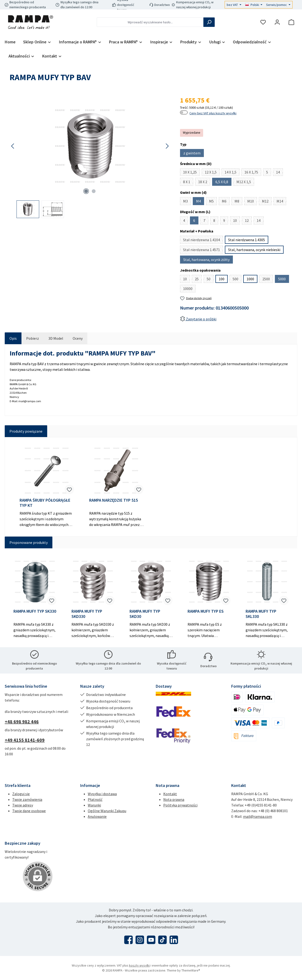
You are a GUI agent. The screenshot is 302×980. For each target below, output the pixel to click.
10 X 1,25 (191, 173)
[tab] (13, 338)
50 (210, 280)
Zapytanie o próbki (198, 319)
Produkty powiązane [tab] (26, 431)
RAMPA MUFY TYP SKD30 (145, 614)
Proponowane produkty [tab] (29, 542)
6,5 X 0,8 (223, 183)
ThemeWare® (191, 970)
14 (279, 173)
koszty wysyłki (139, 965)
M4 (200, 202)
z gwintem (194, 154)
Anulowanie (97, 816)
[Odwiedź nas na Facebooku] (128, 940)
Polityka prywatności (180, 805)
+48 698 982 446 (22, 722)
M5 (213, 202)
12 (248, 221)
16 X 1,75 (253, 173)
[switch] (184, 112)
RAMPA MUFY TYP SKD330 (87, 614)
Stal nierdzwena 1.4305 (247, 240)
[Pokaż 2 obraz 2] (94, 191)
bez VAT (233, 5)
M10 (252, 202)
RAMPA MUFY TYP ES (206, 611)
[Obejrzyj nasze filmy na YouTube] (151, 940)
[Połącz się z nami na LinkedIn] (174, 940)
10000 (189, 289)
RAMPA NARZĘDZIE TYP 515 (113, 500)
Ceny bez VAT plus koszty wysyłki (213, 113)
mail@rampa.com (258, 816)
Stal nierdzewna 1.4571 (203, 250)
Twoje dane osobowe (29, 811)
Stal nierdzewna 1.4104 (203, 241)
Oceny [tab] (78, 338)
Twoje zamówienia (27, 799)
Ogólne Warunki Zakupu (107, 811)
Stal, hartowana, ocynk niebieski (254, 250)
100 (222, 279)
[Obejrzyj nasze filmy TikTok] (162, 940)
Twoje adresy (23, 805)
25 (198, 280)
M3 (187, 202)
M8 (238, 202)
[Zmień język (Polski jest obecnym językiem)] (254, 5)
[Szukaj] (209, 22)
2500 (268, 280)
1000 (250, 279)
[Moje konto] (277, 22)
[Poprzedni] (13, 146)
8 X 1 (188, 183)
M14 (281, 202)
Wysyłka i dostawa (102, 794)
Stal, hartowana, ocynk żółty (208, 260)
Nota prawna (174, 799)
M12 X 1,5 (245, 183)
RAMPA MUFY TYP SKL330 (261, 614)
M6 (226, 202)
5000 (284, 280)
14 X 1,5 (232, 173)
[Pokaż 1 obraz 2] (86, 191)
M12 (267, 202)
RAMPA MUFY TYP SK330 (35, 611)
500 (237, 280)
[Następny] (167, 146)
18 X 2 (204, 183)
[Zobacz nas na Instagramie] (140, 940)
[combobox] (150, 22)
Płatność (95, 799)
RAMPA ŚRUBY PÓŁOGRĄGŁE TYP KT (45, 503)
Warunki (94, 805)
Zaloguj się (21, 794)
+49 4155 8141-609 (25, 740)
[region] (90, 157)
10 (237, 221)
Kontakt (170, 794)
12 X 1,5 (212, 173)
